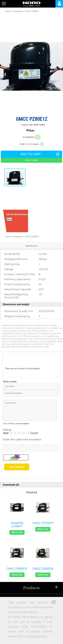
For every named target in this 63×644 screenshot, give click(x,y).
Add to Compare (29, 144)
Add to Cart (17, 532)
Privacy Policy (38, 636)
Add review (17, 467)
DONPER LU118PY (17, 525)
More (9, 219)
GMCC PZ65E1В (43, 569)
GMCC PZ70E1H (43, 523)
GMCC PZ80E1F (17, 569)
